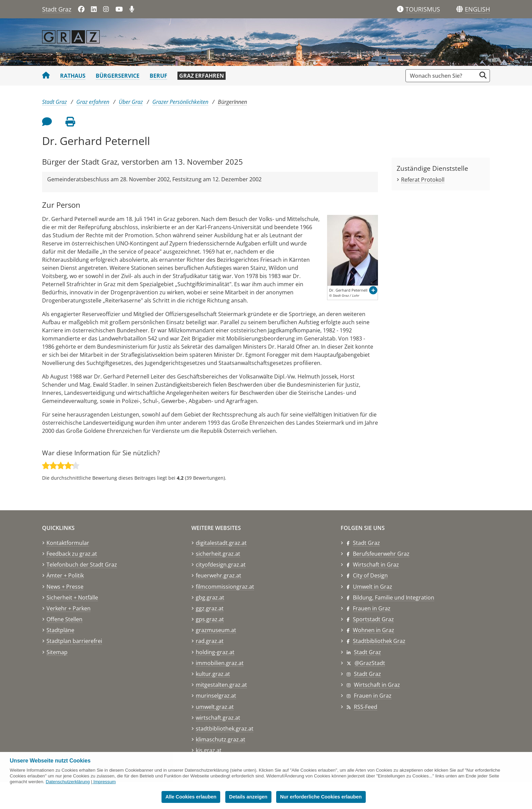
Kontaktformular (68, 543)
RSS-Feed (366, 707)
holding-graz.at (215, 652)
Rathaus (73, 76)
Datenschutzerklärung (68, 782)
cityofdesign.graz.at (221, 565)
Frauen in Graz (372, 608)
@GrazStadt (370, 663)
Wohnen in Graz (374, 630)
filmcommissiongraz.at (225, 587)
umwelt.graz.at (215, 707)
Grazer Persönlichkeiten (180, 102)
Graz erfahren (202, 76)
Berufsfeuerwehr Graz (381, 554)
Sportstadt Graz (373, 619)
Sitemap (57, 652)
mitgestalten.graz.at (221, 685)
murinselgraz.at (216, 696)
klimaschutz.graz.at (221, 739)
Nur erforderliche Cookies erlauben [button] (321, 797)
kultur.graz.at (213, 674)
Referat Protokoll (423, 180)
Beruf (158, 76)
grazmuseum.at (216, 630)
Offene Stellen (64, 619)
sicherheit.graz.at (218, 554)
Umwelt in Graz (373, 587)
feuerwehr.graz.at (218, 575)
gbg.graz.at (210, 597)
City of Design (370, 575)
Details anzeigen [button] (248, 797)
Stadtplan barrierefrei (74, 641)
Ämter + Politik (65, 575)
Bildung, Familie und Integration (394, 597)
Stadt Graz (57, 9)
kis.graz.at (209, 750)
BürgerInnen (232, 102)
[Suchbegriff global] (443, 76)
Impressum (104, 782)
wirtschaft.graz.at (218, 718)
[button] (477, 10)
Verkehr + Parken (69, 608)
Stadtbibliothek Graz (379, 641)
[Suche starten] (483, 75)
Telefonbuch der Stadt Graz (82, 565)
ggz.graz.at (210, 608)
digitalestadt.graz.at (221, 543)
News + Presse (65, 587)
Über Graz (131, 102)
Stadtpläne (60, 630)
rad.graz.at (210, 641)
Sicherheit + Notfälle (72, 597)
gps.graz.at (210, 619)
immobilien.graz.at (220, 663)
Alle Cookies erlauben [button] (191, 797)
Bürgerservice (118, 76)
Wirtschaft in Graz (376, 565)
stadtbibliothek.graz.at (225, 729)
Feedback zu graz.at (72, 554)
